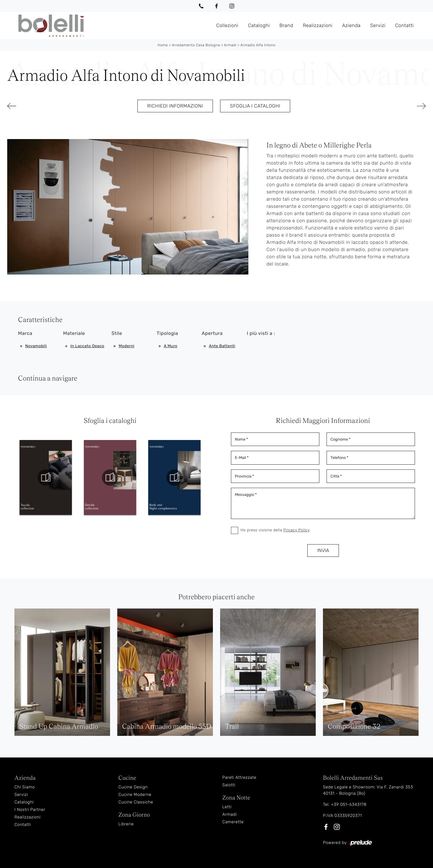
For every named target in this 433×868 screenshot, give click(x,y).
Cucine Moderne (135, 795)
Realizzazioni (318, 25)
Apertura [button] (212, 333)
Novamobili (36, 346)
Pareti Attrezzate (239, 777)
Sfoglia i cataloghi (255, 106)
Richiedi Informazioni (175, 106)
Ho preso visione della (275, 530)
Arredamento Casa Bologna (196, 45)
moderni (127, 346)
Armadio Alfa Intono (258, 45)
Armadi (230, 45)
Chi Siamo (25, 787)
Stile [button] (117, 333)
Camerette (233, 822)
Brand (286, 25)
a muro (171, 346)
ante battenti (222, 346)
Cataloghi (259, 25)
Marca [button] (25, 333)
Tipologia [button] (167, 333)
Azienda (351, 25)
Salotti (229, 785)
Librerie (126, 824)
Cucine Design (133, 787)
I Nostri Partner (30, 810)
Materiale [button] (74, 333)
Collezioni (227, 25)
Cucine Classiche (136, 802)
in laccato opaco (87, 346)
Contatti (404, 25)
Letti (227, 807)
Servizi (378, 25)
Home (163, 45)
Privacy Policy (296, 530)
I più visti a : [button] (261, 333)
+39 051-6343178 (349, 804)
